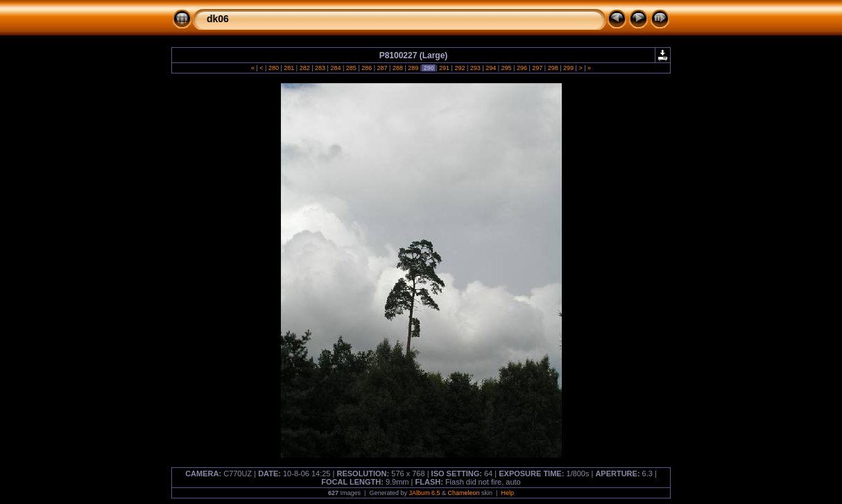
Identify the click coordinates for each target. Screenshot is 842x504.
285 (351, 68)
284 (336, 68)
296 (522, 68)
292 (460, 68)
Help (507, 493)
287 (382, 68)
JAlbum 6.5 (424, 493)
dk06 (218, 19)
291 (445, 68)
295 (506, 68)
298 (553, 68)
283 (320, 68)
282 (304, 68)
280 (273, 68)
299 (569, 68)
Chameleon (464, 493)
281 (289, 68)
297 (538, 68)
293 (475, 68)
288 (397, 68)
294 (491, 68)
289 (413, 68)
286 (367, 68)
